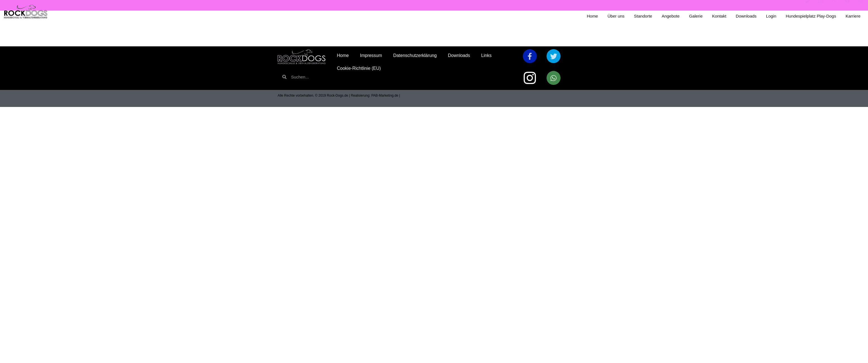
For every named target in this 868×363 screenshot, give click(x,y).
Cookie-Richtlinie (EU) (359, 68)
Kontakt (719, 15)
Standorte (643, 15)
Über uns (616, 15)
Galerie (696, 15)
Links (486, 55)
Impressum (371, 55)
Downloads (746, 15)
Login (771, 15)
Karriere (853, 15)
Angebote (671, 15)
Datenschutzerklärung (415, 55)
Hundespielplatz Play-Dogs (811, 15)
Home (592, 15)
